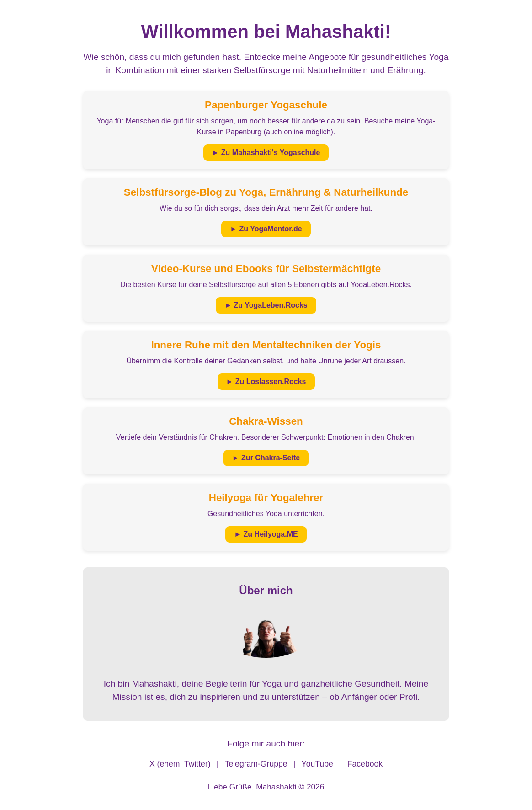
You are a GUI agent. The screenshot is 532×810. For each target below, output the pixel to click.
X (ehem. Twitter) (180, 764)
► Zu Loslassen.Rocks (266, 381)
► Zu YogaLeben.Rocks (266, 305)
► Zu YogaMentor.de (266, 229)
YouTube (317, 764)
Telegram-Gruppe (256, 764)
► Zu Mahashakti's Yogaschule (266, 152)
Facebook (365, 764)
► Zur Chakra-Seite (266, 458)
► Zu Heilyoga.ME (266, 534)
